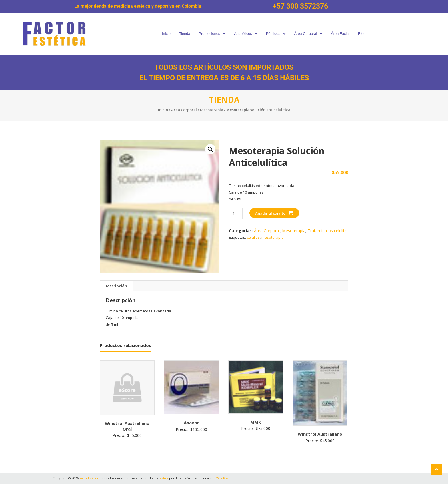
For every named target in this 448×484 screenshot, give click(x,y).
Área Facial (344, 34)
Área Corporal (311, 34)
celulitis (253, 237)
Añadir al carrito (270, 213)
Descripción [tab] (116, 286)
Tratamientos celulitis (328, 231)
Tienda (181, 34)
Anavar (191, 423)
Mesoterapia (212, 110)
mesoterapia (273, 237)
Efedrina (369, 34)
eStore (169, 478)
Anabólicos (245, 34)
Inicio (162, 34)
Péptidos (277, 34)
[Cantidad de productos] (236, 213)
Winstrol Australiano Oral (127, 426)
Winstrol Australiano (320, 434)
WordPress (230, 478)
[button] (210, 34)
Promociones (210, 34)
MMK (256, 422)
